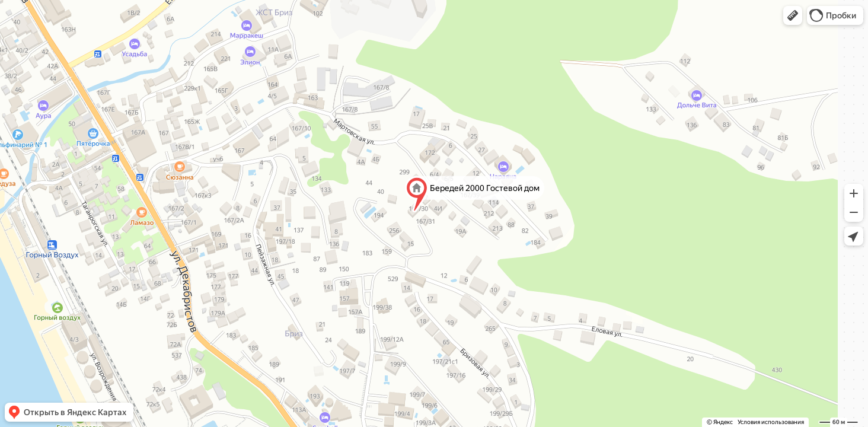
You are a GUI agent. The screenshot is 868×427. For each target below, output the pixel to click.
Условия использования (771, 422)
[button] (793, 15)
